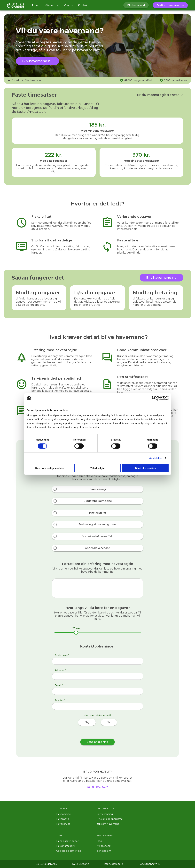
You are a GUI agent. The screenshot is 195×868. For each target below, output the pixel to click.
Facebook (104, 846)
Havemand (63, 819)
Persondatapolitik (66, 846)
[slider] (76, 633)
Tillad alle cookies (145, 468)
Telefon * (60, 700)
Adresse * (60, 670)
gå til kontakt (97, 787)
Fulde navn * (62, 655)
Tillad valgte (97, 468)
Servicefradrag (105, 814)
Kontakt (83, 5)
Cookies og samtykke (69, 851)
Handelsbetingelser (67, 841)
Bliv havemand (34, 80)
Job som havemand (108, 824)
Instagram (104, 851)
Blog (99, 841)
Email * (59, 685)
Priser (36, 5)
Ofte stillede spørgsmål (110, 819)
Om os (69, 5)
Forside (14, 80)
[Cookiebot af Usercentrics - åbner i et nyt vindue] (154, 398)
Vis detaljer (155, 458)
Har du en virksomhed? (97, 715)
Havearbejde (64, 814)
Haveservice (63, 824)
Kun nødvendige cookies (50, 468)
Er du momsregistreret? (160, 95)
